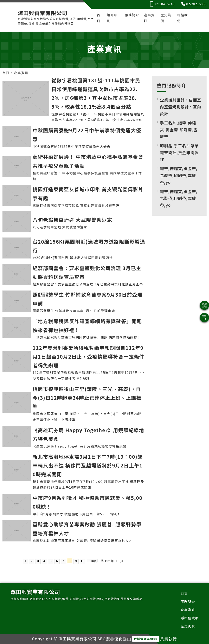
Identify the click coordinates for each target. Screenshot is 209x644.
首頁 (99, 18)
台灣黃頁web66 (146, 639)
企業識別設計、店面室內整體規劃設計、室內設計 (181, 107)
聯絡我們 (183, 18)
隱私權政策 (190, 618)
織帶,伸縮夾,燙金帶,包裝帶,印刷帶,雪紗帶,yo (179, 175)
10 (83, 561)
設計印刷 (112, 18)
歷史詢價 (166, 18)
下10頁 (92, 561)
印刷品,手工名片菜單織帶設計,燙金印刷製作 (179, 152)
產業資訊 (149, 18)
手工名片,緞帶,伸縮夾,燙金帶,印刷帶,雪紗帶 (179, 129)
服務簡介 (132, 15)
